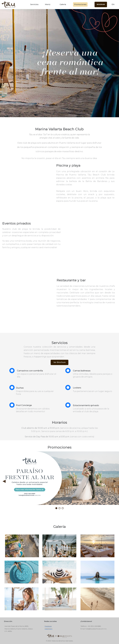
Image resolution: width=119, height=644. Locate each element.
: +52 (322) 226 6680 (94, 626)
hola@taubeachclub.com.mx (96, 629)
